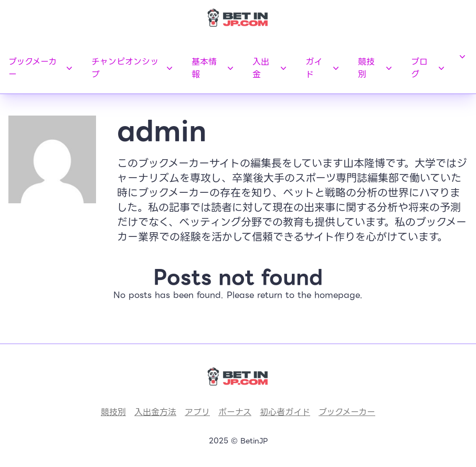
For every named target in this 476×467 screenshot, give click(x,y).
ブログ (429, 68)
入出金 (270, 68)
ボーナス (235, 412)
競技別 (376, 68)
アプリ (197, 412)
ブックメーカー (41, 68)
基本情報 (214, 68)
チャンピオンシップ (133, 68)
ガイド (323, 68)
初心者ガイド (285, 412)
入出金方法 (155, 412)
